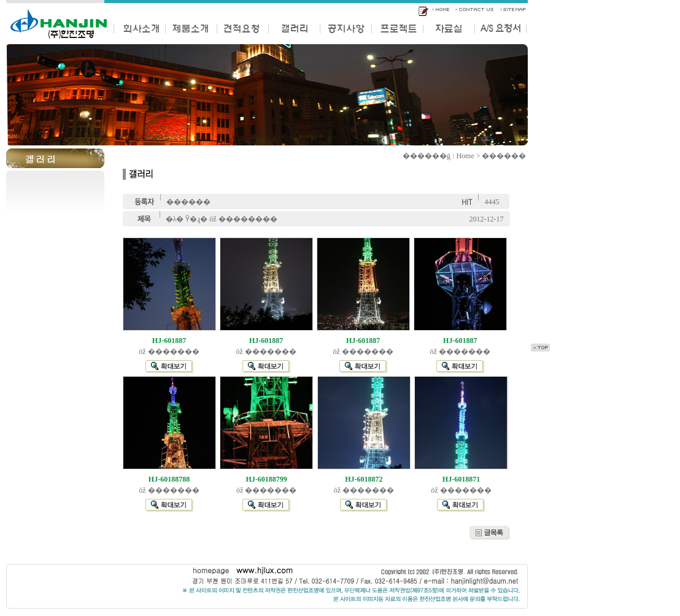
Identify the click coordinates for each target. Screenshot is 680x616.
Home (465, 156)
